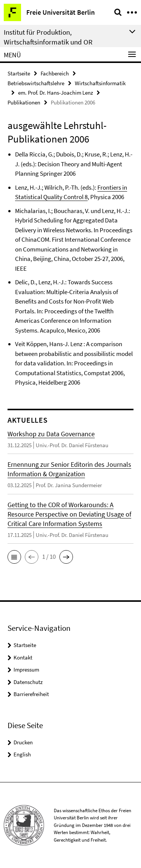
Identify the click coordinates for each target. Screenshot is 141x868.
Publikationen (24, 102)
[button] (14, 557)
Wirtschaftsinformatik (100, 83)
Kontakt (23, 657)
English (22, 754)
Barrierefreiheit (31, 694)
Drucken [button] (23, 742)
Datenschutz (28, 682)
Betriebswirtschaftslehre (36, 83)
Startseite (19, 73)
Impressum (26, 669)
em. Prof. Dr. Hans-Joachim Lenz (55, 93)
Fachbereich (55, 73)
